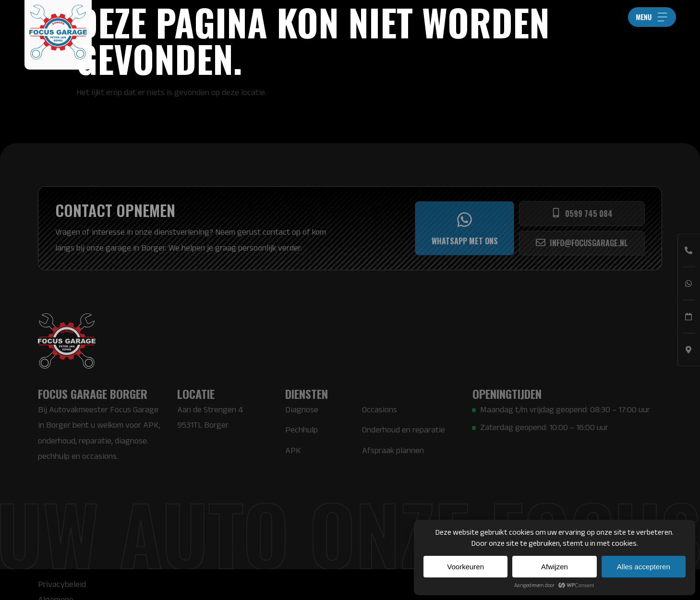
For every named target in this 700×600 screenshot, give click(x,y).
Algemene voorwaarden (138, 584)
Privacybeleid (62, 584)
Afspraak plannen (393, 450)
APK (293, 450)
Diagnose (302, 409)
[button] (652, 17)
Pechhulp (302, 430)
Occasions (380, 409)
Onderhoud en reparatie (404, 430)
